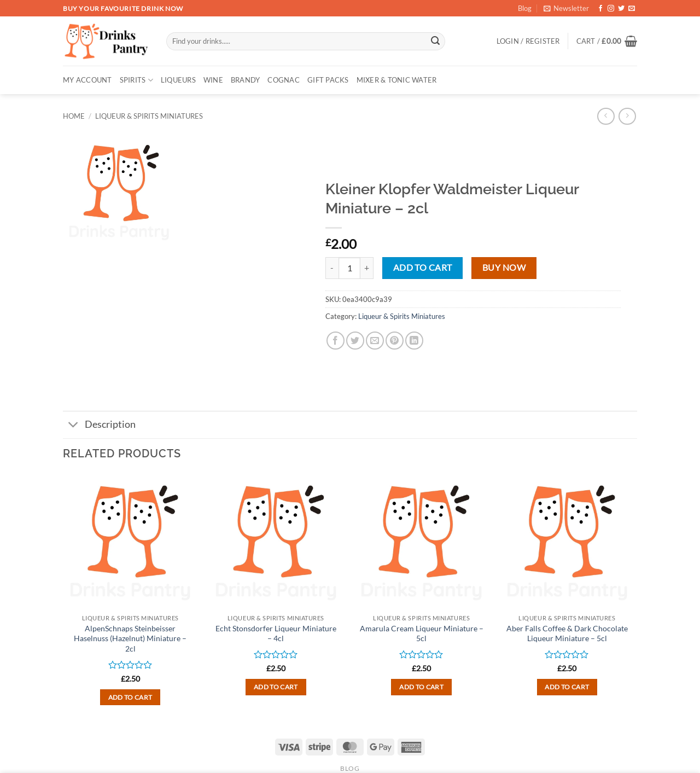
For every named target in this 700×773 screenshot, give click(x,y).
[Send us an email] (632, 9)
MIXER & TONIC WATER (397, 80)
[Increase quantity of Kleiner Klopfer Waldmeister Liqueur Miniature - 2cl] (367, 268)
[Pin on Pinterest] (395, 341)
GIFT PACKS (328, 80)
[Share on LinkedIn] (414, 341)
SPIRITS (136, 80)
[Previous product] (627, 116)
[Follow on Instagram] (611, 9)
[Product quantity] (349, 268)
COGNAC (284, 80)
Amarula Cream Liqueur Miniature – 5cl (422, 633)
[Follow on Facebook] (600, 9)
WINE (213, 80)
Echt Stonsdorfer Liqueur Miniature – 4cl (276, 633)
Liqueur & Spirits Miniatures (149, 116)
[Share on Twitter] (355, 341)
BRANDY (246, 80)
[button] (566, 8)
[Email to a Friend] (375, 341)
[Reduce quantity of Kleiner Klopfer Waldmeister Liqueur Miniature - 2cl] (332, 268)
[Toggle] (74, 426)
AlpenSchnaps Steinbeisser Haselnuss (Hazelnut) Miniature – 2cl (130, 638)
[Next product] (606, 116)
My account (87, 80)
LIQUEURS (178, 80)
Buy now (504, 268)
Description (99, 426)
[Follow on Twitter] (621, 9)
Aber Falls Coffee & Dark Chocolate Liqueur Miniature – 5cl (567, 633)
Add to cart (423, 268)
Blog (525, 8)
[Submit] (435, 42)
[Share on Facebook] (336, 341)
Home (74, 116)
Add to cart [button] (130, 697)
